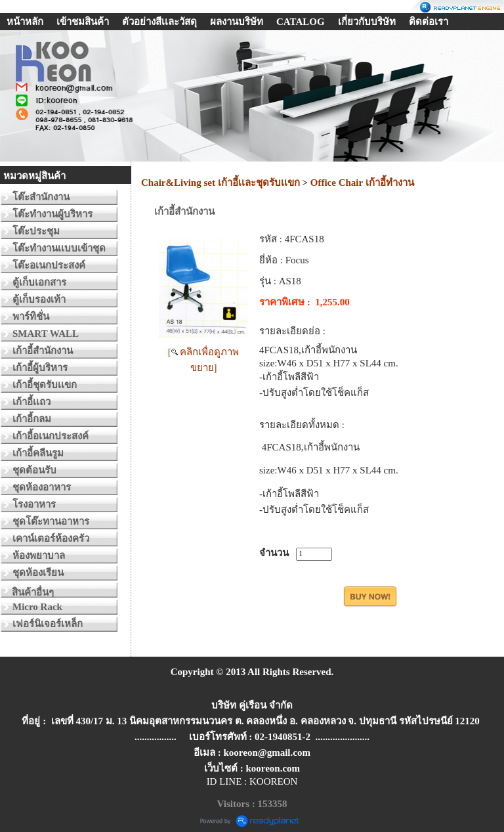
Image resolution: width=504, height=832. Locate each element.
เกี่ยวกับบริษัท (367, 22)
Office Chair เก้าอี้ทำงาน (362, 183)
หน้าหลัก (25, 22)
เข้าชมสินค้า (83, 22)
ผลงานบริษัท (237, 22)
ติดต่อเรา (429, 22)
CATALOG (301, 22)
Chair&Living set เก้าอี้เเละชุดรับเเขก (220, 183)
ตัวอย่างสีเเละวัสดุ (159, 22)
